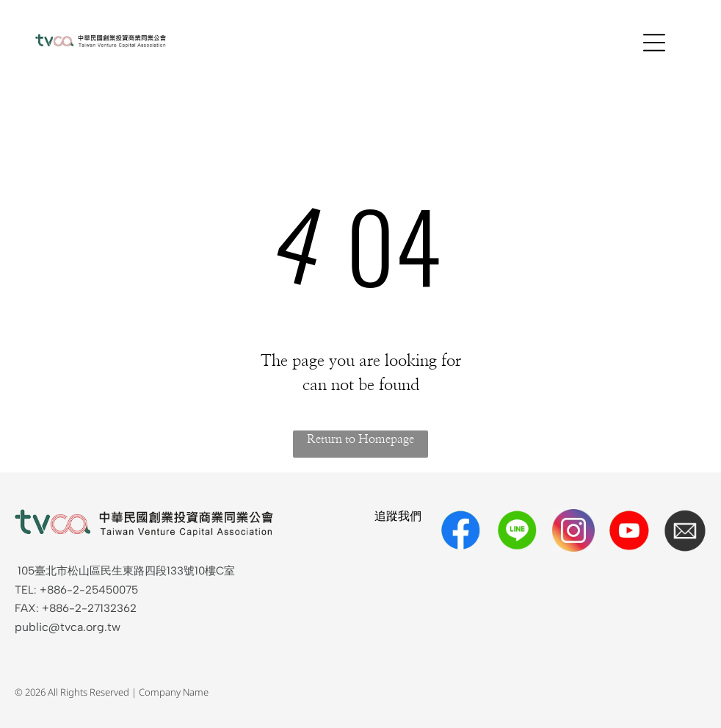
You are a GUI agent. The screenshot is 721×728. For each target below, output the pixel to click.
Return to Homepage (360, 439)
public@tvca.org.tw (68, 627)
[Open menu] (654, 43)
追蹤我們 (398, 516)
